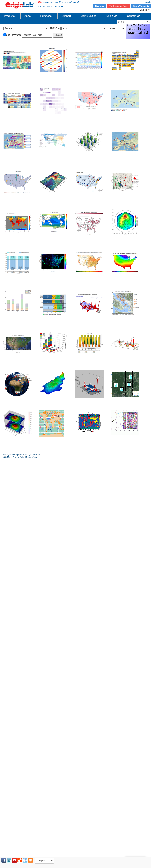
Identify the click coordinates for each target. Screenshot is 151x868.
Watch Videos (141, 6)
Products (10, 16)
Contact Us (134, 16)
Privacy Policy (19, 457)
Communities (89, 16)
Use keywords (14, 35)
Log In (148, 2)
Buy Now (100, 6)
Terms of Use (32, 457)
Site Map (7, 457)
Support (67, 16)
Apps (28, 16)
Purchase (47, 16)
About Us (113, 16)
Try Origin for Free (118, 6)
